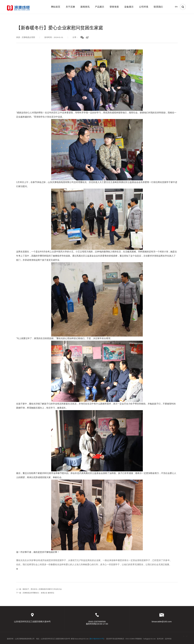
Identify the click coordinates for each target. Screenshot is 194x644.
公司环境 (144, 7)
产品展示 (100, 7)
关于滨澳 (70, 7)
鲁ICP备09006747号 (97, 639)
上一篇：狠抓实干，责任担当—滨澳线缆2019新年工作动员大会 (39, 591)
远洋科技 (168, 639)
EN (176, 7)
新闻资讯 (85, 7)
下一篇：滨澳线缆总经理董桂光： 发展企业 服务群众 (35, 594)
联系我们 (158, 7)
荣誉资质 (114, 7)
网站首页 (56, 7)
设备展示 (129, 7)
